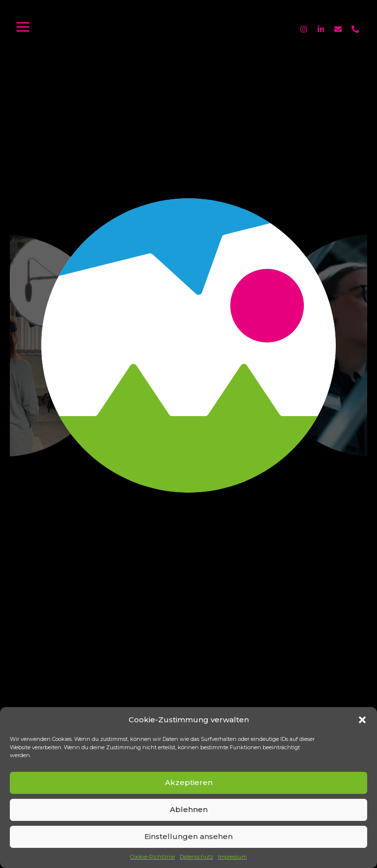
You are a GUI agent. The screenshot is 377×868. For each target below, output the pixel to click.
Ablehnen (189, 809)
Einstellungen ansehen (188, 836)
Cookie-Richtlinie (152, 857)
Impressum (232, 857)
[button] (362, 720)
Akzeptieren (189, 782)
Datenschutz (196, 857)
